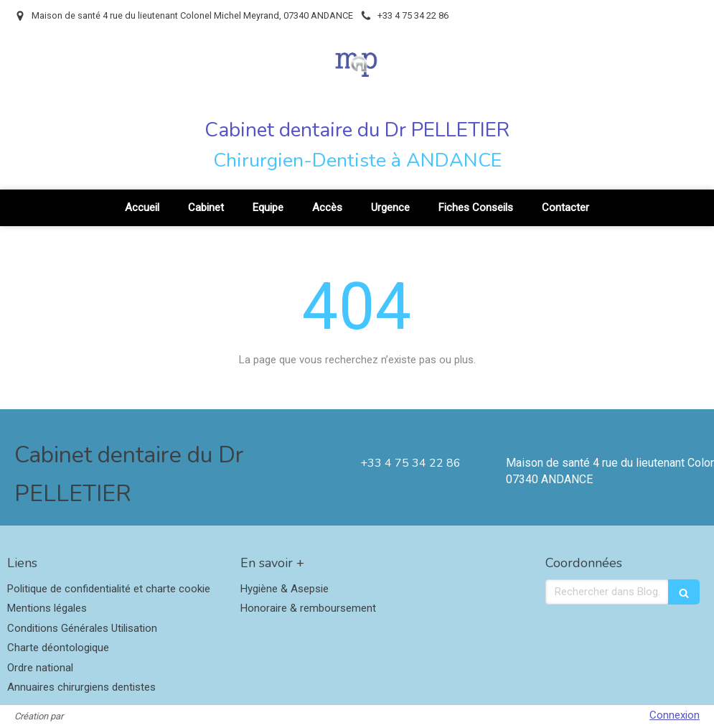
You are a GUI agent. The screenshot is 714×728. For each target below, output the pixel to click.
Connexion (675, 715)
